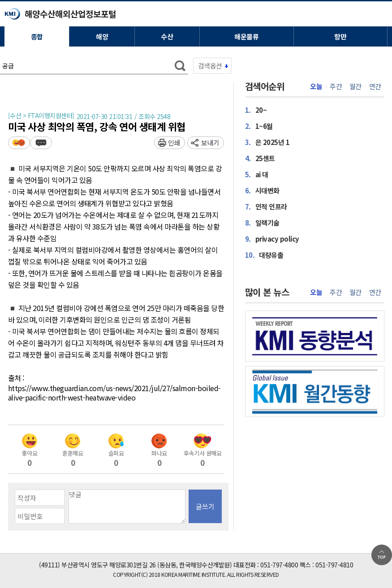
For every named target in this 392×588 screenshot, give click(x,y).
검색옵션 (210, 66)
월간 (355, 86)
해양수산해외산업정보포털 (70, 14)
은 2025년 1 (267, 142)
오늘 (316, 86)
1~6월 (259, 126)
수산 (167, 36)
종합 (37, 36)
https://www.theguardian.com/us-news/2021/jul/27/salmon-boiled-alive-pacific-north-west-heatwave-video (114, 393)
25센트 (260, 158)
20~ (256, 110)
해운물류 (246, 36)
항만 (340, 36)
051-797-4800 (279, 565)
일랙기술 (262, 222)
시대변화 (262, 190)
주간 (336, 86)
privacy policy (272, 239)
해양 (102, 36)
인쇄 (174, 143)
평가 (19, 143)
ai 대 (257, 174)
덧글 (41, 143)
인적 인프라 (266, 206)
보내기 (210, 143)
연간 (375, 86)
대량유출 (264, 255)
